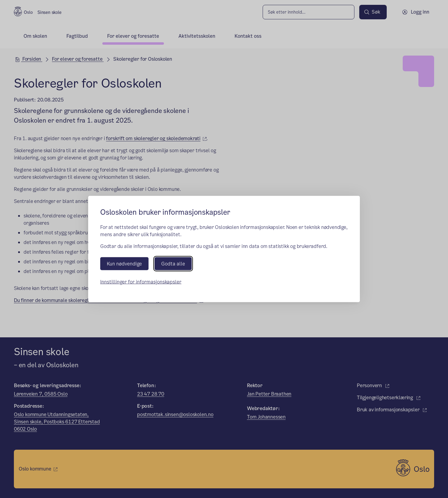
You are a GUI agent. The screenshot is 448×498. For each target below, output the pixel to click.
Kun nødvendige (124, 264)
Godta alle (173, 264)
